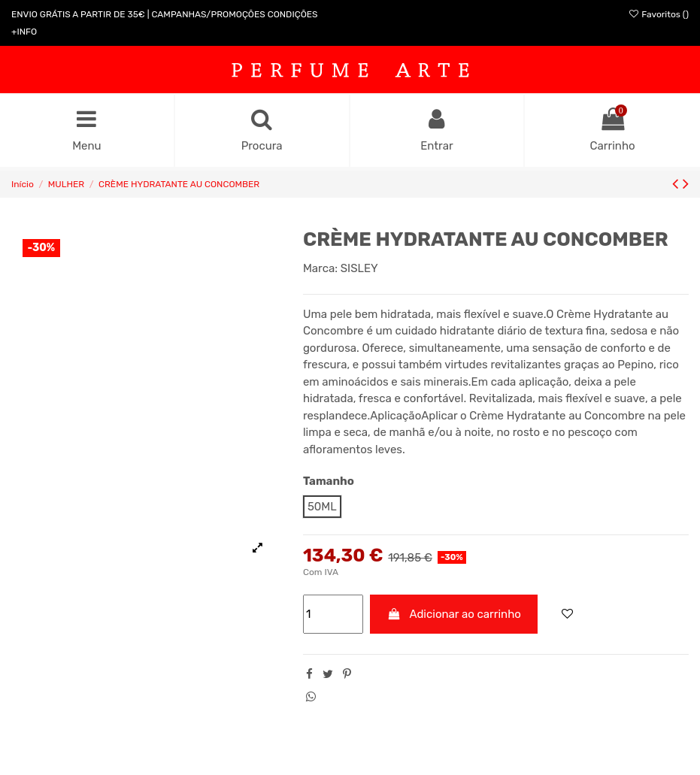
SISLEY (359, 268)
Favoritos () (658, 14)
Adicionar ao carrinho (454, 614)
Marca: (320, 268)
